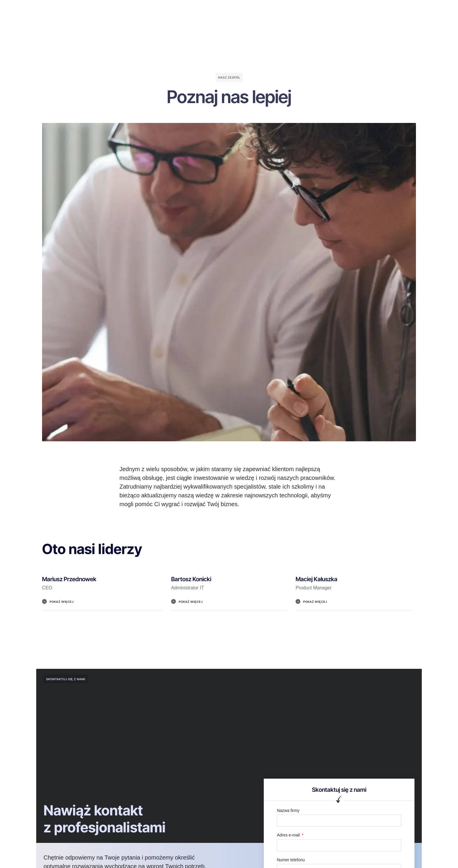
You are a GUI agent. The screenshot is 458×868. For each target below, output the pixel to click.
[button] (102, 605)
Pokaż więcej (62, 602)
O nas (143, 10)
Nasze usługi (207, 10)
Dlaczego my (171, 10)
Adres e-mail (289, 835)
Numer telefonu (291, 860)
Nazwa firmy (288, 810)
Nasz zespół (242, 10)
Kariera (270, 10)
